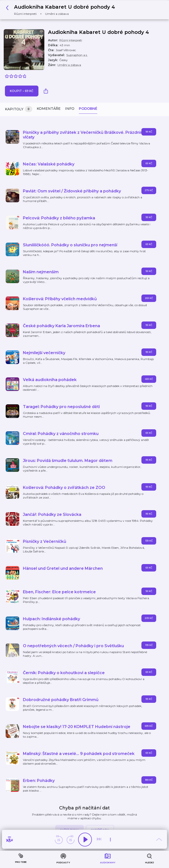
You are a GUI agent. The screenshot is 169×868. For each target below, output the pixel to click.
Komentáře (49, 109)
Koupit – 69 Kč (22, 91)
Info (70, 109)
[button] (62, 10)
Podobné (88, 109)
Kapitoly (19, 109)
